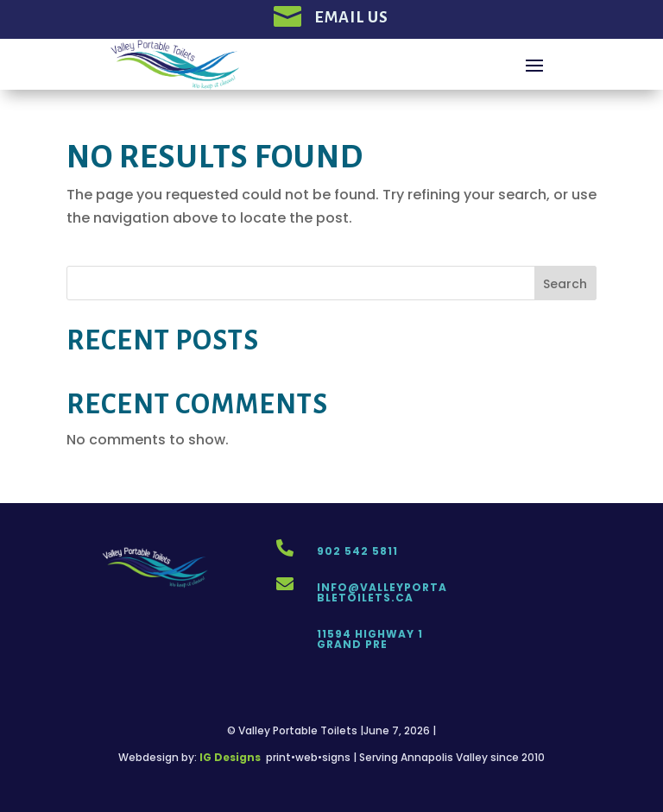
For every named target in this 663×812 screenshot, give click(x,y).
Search (565, 284)
